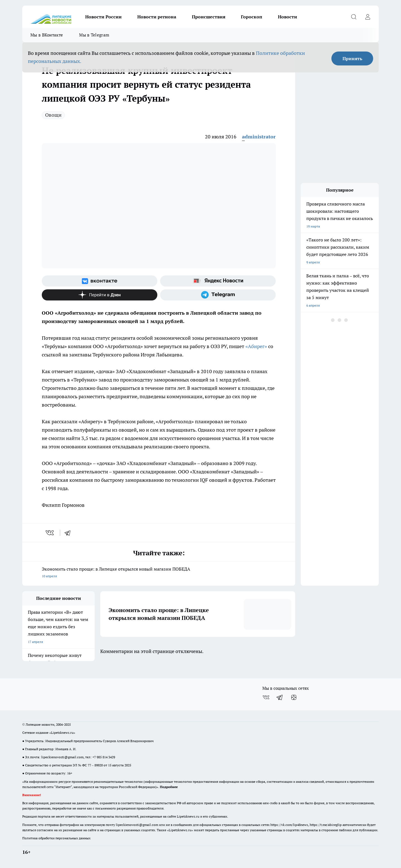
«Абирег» (256, 346)
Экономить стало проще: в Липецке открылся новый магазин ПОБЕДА (159, 573)
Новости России (103, 17)
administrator (259, 137)
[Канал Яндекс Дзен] (100, 295)
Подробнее (169, 787)
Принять (352, 58)
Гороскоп (252, 17)
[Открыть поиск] (354, 17)
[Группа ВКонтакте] (100, 281)
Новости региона (157, 17)
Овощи (53, 115)
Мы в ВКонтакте (47, 35)
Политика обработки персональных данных (56, 838)
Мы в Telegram (94, 35)
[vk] (50, 533)
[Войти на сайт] (368, 17)
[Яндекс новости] (218, 281)
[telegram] (69, 533)
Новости (288, 17)
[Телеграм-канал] (218, 295)
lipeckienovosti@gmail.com (62, 757)
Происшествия (209, 17)
